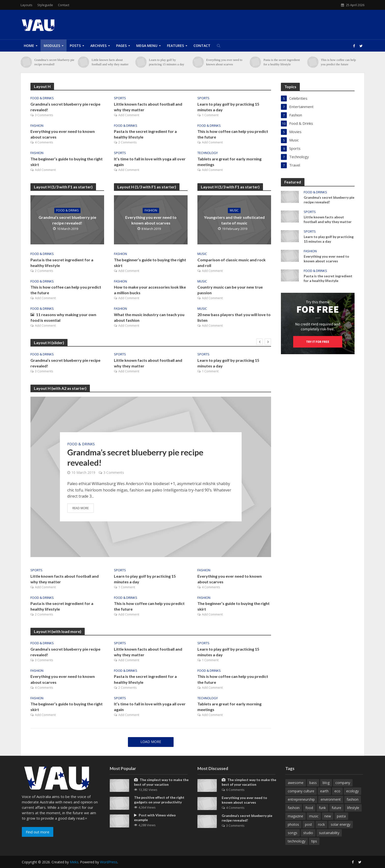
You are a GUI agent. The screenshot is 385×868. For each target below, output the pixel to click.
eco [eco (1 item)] (337, 791)
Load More (151, 742)
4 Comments (44, 142)
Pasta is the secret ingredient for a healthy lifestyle (282, 62)
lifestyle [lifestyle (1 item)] (353, 808)
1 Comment (210, 115)
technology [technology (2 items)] (297, 841)
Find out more (38, 832)
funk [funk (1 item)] (322, 808)
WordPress (109, 862)
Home (29, 46)
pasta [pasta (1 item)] (341, 816)
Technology (208, 153)
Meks (74, 862)
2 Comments (128, 142)
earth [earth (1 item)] (324, 791)
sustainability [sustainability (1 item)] (329, 833)
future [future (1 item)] (337, 808)
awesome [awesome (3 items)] (296, 783)
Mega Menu (147, 46)
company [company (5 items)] (343, 783)
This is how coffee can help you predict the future (338, 62)
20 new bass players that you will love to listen (234, 317)
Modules (52, 46)
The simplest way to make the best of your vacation (161, 782)
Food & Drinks (42, 98)
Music (234, 210)
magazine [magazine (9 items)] (296, 816)
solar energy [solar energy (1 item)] (341, 824)
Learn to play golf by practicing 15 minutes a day (167, 62)
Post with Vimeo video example (155, 817)
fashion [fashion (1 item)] (353, 799)
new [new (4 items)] (328, 816)
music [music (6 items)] (314, 816)
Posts (75, 46)
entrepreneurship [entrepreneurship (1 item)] (301, 799)
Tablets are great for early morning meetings (229, 162)
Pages (121, 46)
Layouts (27, 5)
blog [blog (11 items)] (326, 783)
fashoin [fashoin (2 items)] (294, 808)
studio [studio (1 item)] (308, 833)
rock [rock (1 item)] (321, 824)
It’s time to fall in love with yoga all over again (150, 162)
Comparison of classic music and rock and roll (232, 263)
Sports (120, 98)
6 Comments (235, 790)
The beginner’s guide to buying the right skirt (67, 162)
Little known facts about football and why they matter (110, 62)
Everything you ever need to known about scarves (224, 62)
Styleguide (45, 5)
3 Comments (44, 115)
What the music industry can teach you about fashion (149, 317)
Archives (98, 46)
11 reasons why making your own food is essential (63, 317)
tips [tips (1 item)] (314, 841)
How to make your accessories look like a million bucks (150, 290)
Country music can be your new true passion (230, 290)
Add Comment (129, 115)
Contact (64, 5)
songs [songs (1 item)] (293, 833)
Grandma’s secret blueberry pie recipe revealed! (54, 62)
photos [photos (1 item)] (293, 824)
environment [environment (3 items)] (331, 799)
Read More (81, 508)
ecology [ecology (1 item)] (352, 791)
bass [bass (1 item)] (313, 783)
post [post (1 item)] (309, 824)
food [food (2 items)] (309, 808)
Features (175, 46)
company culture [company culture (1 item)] (301, 791)
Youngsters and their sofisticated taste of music (234, 220)
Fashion (37, 126)
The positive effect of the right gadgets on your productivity (159, 800)
